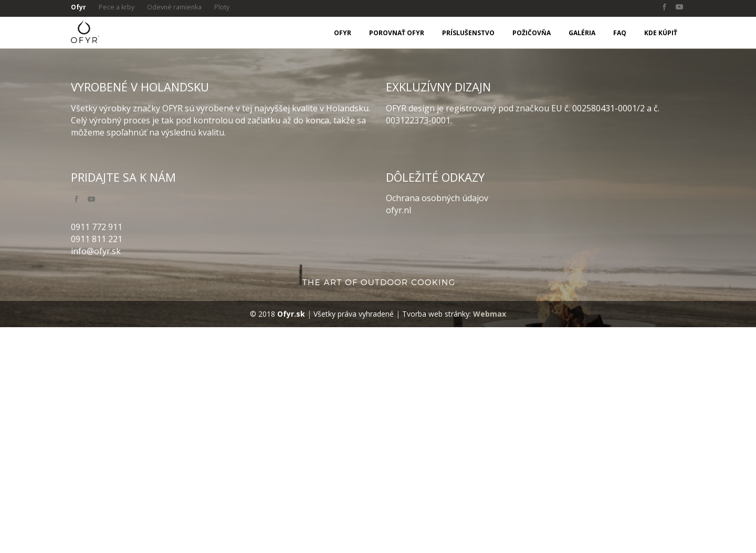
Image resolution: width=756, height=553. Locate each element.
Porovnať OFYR (397, 33)
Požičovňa (532, 33)
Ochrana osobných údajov (437, 424)
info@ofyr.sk (96, 476)
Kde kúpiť (661, 33)
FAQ (620, 33)
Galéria (582, 33)
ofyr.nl (398, 436)
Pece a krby (118, 7)
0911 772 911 (97, 452)
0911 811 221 (97, 464)
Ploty (228, 7)
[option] (378, 161)
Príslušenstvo (468, 33)
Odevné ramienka (178, 7)
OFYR (343, 33)
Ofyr (79, 7)
